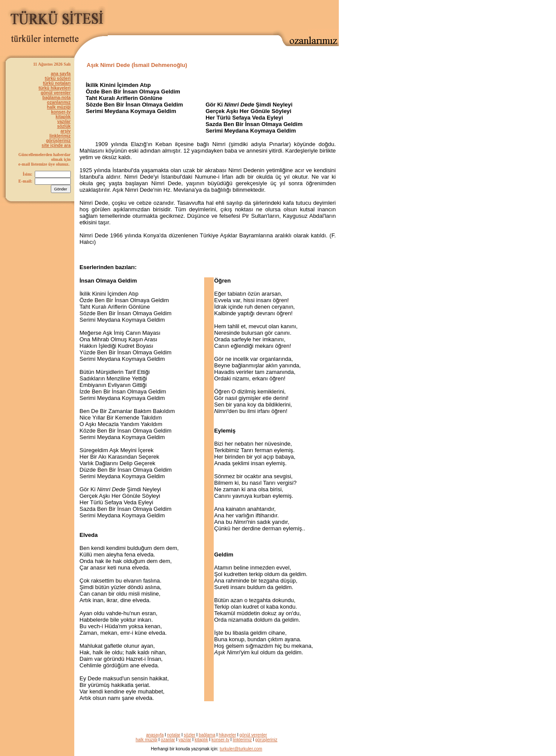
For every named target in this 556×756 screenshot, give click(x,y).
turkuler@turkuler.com (241, 749)
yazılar (64, 122)
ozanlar (168, 740)
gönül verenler (56, 93)
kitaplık (63, 117)
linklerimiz (60, 136)
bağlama (207, 735)
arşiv (65, 131)
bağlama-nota (57, 98)
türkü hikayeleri (55, 88)
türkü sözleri (58, 78)
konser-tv (61, 112)
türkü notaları (57, 83)
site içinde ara (56, 145)
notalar (174, 735)
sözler (190, 735)
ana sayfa (61, 74)
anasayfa (155, 735)
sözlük (64, 126)
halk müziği (59, 107)
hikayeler (228, 735)
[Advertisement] (237, 16)
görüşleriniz (58, 141)
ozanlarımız (59, 102)
